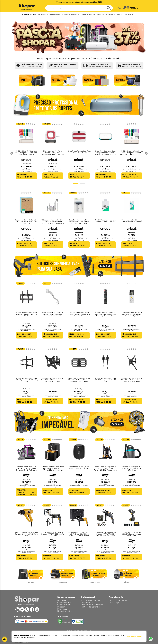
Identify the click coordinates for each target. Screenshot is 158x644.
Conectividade (64, 603)
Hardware (62, 600)
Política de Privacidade (26, 637)
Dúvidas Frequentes (118, 600)
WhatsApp (114, 603)
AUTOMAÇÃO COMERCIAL (71, 14)
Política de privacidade (92, 605)
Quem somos (87, 603)
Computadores (64, 605)
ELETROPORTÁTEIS (88, 14)
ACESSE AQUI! (97, 2)
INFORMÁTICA (43, 14)
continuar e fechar (135, 636)
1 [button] (76, 183)
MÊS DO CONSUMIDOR (125, 14)
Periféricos (62, 609)
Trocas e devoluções (91, 600)
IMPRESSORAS (55, 14)
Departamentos (65, 611)
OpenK (25, 642)
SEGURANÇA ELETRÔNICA (106, 14)
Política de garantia (90, 607)
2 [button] (82, 183)
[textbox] (79, 8)
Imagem (61, 607)
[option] (31, 81)
